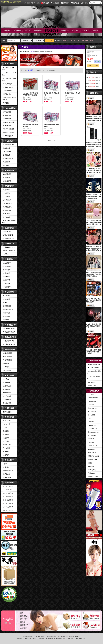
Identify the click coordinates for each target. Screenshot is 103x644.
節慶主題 (5, 431)
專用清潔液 (6, 389)
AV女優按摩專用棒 (8, 329)
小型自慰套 (6, 193)
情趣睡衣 (5, 438)
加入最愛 (75, 3)
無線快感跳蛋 (7, 178)
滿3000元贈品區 (7, 497)
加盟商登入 (24, 625)
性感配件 (5, 452)
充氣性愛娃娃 (7, 207)
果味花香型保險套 (8, 129)
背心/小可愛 (6, 421)
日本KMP (90, 439)
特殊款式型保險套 (8, 132)
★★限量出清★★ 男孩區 (9, 68)
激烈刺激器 (6, 296)
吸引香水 (5, 303)
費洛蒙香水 (6, 383)
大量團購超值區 (7, 136)
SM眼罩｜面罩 (7, 353)
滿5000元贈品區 (7, 503)
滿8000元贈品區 (7, 510)
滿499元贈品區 (7, 490)
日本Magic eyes (92, 408)
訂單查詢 (65, 30)
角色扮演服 (6, 448)
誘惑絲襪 (5, 441)
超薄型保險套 (7, 115)
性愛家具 (5, 254)
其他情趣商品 (7, 403)
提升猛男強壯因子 (8, 238)
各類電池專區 (7, 412)
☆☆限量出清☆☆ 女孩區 (9, 74)
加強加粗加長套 (7, 235)
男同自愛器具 (7, 306)
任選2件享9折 (7, 91)
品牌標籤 (38, 30)
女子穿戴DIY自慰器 (9, 344)
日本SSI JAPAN (92, 429)
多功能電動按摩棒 (8, 145)
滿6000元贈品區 (7, 507)
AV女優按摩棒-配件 (9, 332)
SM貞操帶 (6, 363)
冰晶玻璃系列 (7, 400)
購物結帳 (35, 3)
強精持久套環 (7, 232)
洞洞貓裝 (5, 434)
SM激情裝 (6, 367)
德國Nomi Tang (92, 460)
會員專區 (23, 628)
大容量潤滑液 (7, 287)
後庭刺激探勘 (7, 386)
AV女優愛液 (6, 277)
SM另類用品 (6, 370)
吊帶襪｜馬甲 (7, 445)
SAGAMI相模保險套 (94, 364)
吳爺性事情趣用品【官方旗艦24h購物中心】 (12, 3)
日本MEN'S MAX (93, 436)
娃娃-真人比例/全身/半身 (9, 222)
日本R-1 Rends (92, 422)
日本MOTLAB (92, 446)
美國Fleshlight (91, 453)
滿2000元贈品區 (7, 493)
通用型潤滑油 (7, 263)
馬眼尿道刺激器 (7, 309)
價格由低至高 (40, 70)
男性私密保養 (7, 396)
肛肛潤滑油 (6, 299)
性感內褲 (5, 455)
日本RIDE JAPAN (93, 432)
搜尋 (49, 40)
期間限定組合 (7, 94)
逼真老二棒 (6, 148)
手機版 (84, 3)
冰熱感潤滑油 (7, 266)
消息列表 (23, 619)
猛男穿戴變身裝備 (8, 341)
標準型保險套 (7, 112)
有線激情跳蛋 (7, 174)
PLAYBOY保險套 (93, 368)
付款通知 (75, 30)
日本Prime (90, 442)
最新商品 (17, 30)
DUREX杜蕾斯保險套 (93, 378)
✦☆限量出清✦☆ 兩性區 (9, 79)
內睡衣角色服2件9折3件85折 (9, 99)
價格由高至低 (51, 70)
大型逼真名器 (7, 200)
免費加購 (7, 30)
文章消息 (86, 30)
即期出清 (5, 103)
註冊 (96, 66)
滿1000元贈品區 (7, 486)
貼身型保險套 (7, 126)
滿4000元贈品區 (7, 500)
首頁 (27, 3)
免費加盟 (55, 3)
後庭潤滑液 (6, 284)
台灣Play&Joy (91, 470)
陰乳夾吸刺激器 (7, 158)
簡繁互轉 (65, 3)
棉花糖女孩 (6, 424)
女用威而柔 (6, 162)
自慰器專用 (6, 280)
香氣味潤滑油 (7, 270)
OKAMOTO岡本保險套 (94, 372)
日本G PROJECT (92, 398)
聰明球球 (5, 165)
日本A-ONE (91, 415)
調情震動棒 (6, 155)
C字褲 (4, 428)
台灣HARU (91, 473)
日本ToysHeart (92, 401)
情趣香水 (5, 379)
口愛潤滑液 (6, 273)
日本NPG (90, 395)
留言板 (96, 30)
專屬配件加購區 (7, 87)
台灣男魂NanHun (92, 477)
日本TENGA (91, 405)
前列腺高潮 (6, 316)
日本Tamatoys (91, 412)
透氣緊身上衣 (7, 478)
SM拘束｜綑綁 (7, 357)
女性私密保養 (7, 393)
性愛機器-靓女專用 (8, 251)
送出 (90, 66)
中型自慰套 (6, 197)
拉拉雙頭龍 (6, 313)
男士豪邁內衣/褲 (8, 471)
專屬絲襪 (5, 467)
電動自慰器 (6, 214)
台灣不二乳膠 (91, 386)
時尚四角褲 (6, 474)
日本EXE (90, 418)
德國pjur (90, 463)
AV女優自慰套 (7, 204)
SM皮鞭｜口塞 (7, 360)
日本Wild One (91, 425)
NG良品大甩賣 (7, 84)
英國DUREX (91, 449)
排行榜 (28, 30)
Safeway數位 (91, 382)
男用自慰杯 (6, 190)
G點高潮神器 (6, 152)
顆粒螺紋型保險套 (8, 122)
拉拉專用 (5, 320)
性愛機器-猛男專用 (8, 247)
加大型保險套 (7, 119)
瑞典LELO (90, 466)
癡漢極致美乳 (7, 210)
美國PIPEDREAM (93, 456)
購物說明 (45, 3)
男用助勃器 (6, 217)
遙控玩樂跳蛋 (7, 181)
